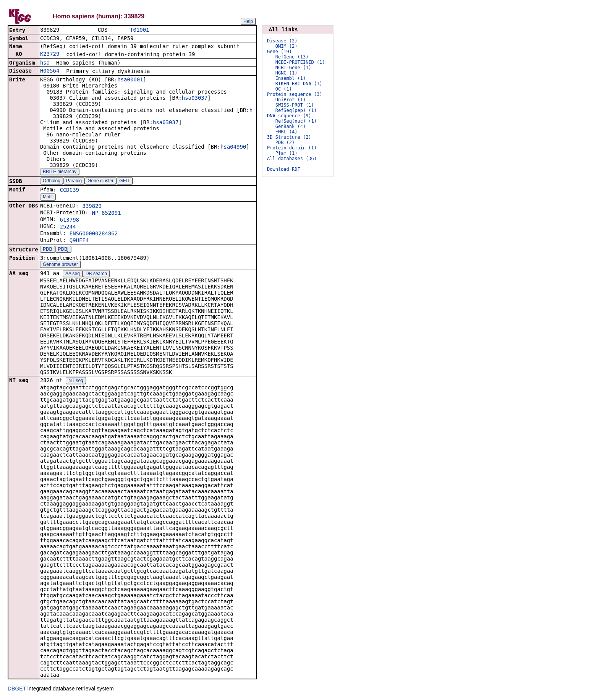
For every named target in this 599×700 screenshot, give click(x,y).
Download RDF (284, 169)
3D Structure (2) (289, 137)
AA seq (73, 274)
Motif (48, 198)
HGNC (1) (287, 73)
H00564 (50, 71)
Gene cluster (100, 181)
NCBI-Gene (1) (293, 68)
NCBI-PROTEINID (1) (300, 62)
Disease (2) (282, 41)
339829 (92, 207)
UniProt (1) (291, 100)
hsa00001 (130, 80)
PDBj (63, 250)
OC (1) (284, 89)
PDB (48, 250)
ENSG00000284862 (94, 234)
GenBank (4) (291, 126)
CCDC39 (69, 191)
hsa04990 (233, 147)
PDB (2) (285, 143)
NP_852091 (107, 214)
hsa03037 (195, 99)
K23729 (50, 55)
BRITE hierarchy (60, 172)
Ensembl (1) (291, 78)
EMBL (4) (287, 132)
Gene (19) (279, 52)
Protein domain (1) (292, 148)
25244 (68, 227)
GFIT (124, 181)
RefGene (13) (292, 57)
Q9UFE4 (79, 241)
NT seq (76, 381)
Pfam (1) (287, 153)
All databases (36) (292, 159)
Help (248, 21)
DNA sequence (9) (289, 116)
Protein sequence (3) (295, 94)
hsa (45, 63)
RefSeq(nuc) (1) (296, 121)
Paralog (74, 181)
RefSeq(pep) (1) (296, 110)
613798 (69, 220)
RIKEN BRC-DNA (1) (299, 84)
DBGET (17, 689)
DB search (96, 274)
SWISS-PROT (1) (295, 105)
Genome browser (60, 265)
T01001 (139, 30)
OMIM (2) (287, 46)
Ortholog (52, 181)
